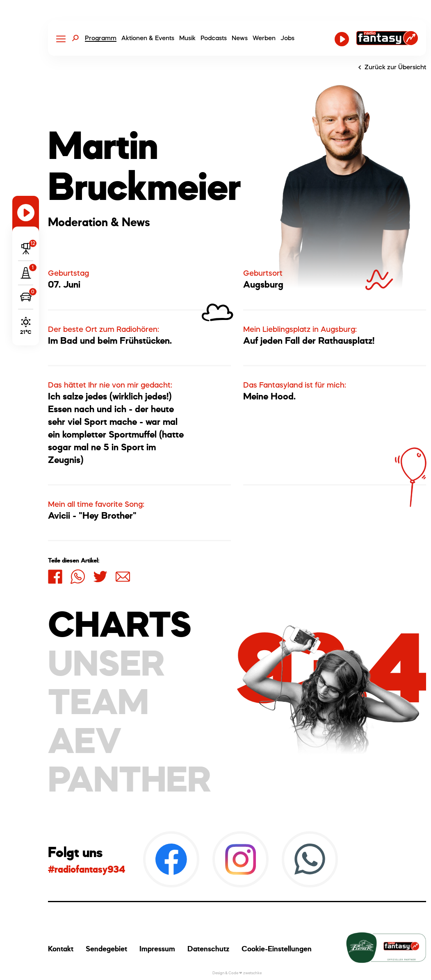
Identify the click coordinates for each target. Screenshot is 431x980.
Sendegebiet (106, 949)
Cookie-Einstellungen (277, 949)
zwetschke (252, 973)
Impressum (157, 949)
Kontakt (61, 949)
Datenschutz (208, 949)
